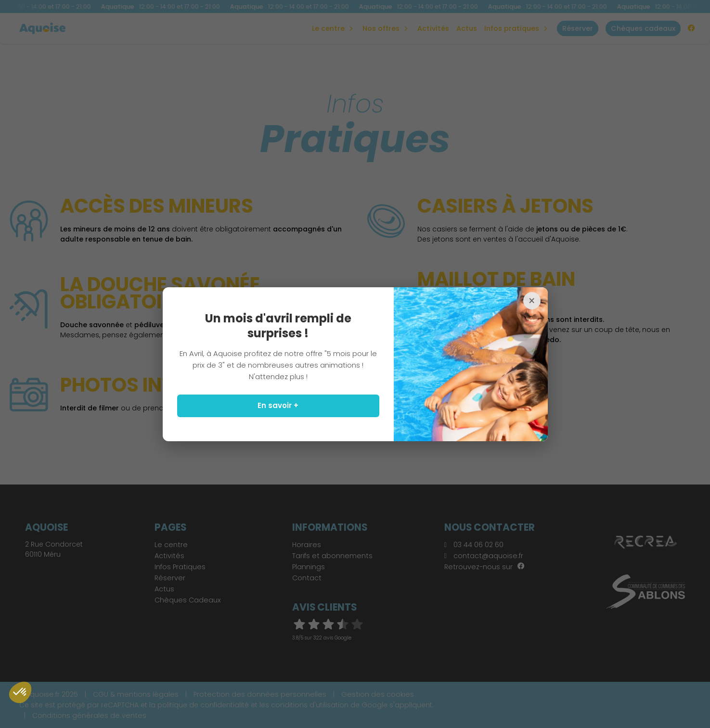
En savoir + (278, 405)
